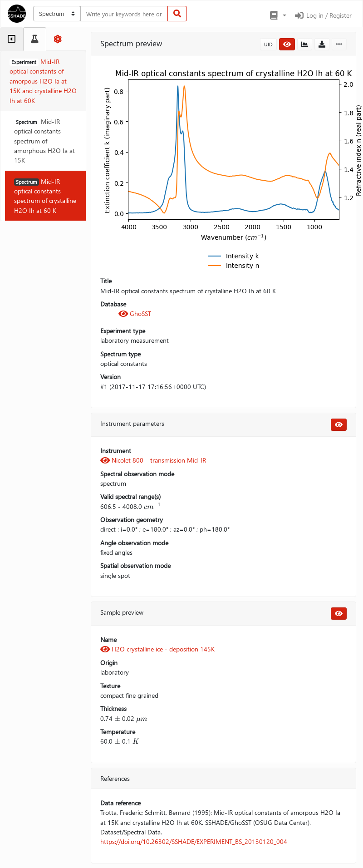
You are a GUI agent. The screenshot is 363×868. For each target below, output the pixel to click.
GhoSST (135, 313)
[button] (277, 15)
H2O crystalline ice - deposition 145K (157, 649)
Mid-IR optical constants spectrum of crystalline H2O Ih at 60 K (45, 196)
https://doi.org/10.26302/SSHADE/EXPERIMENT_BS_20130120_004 (194, 841)
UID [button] (268, 44)
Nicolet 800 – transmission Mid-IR (153, 460)
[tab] (12, 39)
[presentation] (152, 506)
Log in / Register (323, 15)
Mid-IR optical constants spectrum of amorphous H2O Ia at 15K (44, 141)
